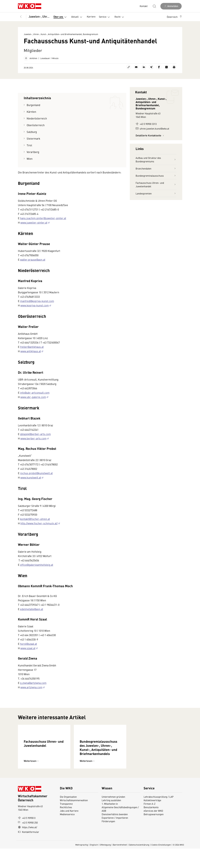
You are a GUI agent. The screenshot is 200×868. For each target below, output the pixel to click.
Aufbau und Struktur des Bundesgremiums (156, 160)
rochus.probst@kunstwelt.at (36, 473)
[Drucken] (174, 67)
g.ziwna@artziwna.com (33, 683)
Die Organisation (68, 816)
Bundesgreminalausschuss (156, 176)
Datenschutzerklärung (139, 864)
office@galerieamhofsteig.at (37, 565)
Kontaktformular (28, 851)
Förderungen (108, 841)
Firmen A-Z (150, 823)
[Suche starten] (154, 6)
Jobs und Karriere (69, 830)
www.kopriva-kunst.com (35, 305)
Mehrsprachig (82, 864)
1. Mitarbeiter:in (110, 823)
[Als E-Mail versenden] (136, 67)
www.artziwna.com (31, 687)
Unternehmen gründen (113, 816)
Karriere (91, 16)
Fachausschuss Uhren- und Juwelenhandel (156, 185)
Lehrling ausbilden (111, 820)
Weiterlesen (32, 780)
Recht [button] (120, 17)
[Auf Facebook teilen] (159, 67)
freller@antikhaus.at (32, 347)
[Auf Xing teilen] (151, 67)
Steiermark (33, 138)
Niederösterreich (37, 118)
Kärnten (31, 112)
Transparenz (66, 823)
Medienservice (67, 834)
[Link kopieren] (129, 67)
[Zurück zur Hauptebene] (21, 17)
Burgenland (33, 105)
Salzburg (32, 132)
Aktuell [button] (77, 17)
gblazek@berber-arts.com (35, 434)
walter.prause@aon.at (33, 260)
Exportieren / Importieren (115, 837)
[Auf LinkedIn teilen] (144, 67)
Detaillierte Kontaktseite (150, 135)
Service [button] (105, 17)
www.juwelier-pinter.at (34, 223)
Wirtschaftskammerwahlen (74, 820)
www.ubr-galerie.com (33, 397)
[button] (175, 17)
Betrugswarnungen (154, 834)
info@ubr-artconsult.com (35, 393)
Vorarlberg (33, 152)
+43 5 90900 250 (28, 842)
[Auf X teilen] (166, 67)
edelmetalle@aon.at (32, 609)
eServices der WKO (153, 830)
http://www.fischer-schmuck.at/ (39, 523)
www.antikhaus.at (31, 351)
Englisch (94, 864)
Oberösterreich (36, 125)
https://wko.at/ (28, 847)
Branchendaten (156, 168)
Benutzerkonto (151, 827)
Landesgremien (156, 193)
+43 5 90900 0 (27, 837)
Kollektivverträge (152, 820)
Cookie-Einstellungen (161, 864)
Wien (30, 159)
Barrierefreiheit (120, 864)
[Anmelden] (171, 6)
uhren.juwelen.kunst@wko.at (152, 129)
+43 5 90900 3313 (146, 124)
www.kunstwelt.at (31, 477)
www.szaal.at (28, 648)
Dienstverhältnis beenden (115, 834)
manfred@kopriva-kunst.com (37, 301)
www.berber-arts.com (33, 438)
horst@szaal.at (29, 644)
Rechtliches (66, 827)
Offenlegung (105, 864)
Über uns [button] (61, 17)
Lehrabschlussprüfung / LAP (159, 816)
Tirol (29, 145)
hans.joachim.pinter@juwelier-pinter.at (43, 218)
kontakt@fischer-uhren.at (35, 519)
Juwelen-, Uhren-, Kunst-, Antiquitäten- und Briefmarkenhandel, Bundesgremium (39, 16)
